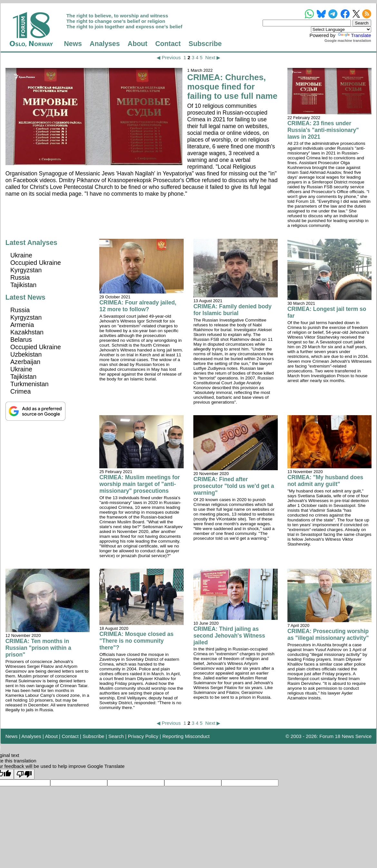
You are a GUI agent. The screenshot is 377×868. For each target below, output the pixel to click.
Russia (20, 277)
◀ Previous (169, 57)
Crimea (21, 391)
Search (116, 736)
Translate (354, 35)
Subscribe (205, 44)
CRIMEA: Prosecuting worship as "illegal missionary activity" (328, 635)
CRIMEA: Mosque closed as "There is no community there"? (136, 641)
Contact (168, 44)
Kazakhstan (27, 332)
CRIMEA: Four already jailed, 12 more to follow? (138, 306)
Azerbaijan (25, 362)
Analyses (105, 44)
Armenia (22, 325)
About (137, 44)
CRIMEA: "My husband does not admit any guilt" (325, 481)
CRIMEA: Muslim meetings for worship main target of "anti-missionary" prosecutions (139, 484)
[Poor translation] (24, 774)
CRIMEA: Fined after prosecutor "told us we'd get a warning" (234, 486)
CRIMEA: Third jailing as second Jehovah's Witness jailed (229, 636)
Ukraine (21, 255)
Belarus (21, 340)
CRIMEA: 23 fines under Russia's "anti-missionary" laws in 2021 (323, 130)
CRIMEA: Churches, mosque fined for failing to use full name (232, 87)
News (73, 44)
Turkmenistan (29, 384)
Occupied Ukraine (36, 263)
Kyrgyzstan (26, 270)
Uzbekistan (26, 354)
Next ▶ (213, 57)
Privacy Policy (143, 736)
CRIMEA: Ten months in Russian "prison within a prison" (38, 648)
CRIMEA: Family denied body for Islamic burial (232, 310)
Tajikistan (23, 285)
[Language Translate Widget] (341, 29)
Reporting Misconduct (186, 736)
